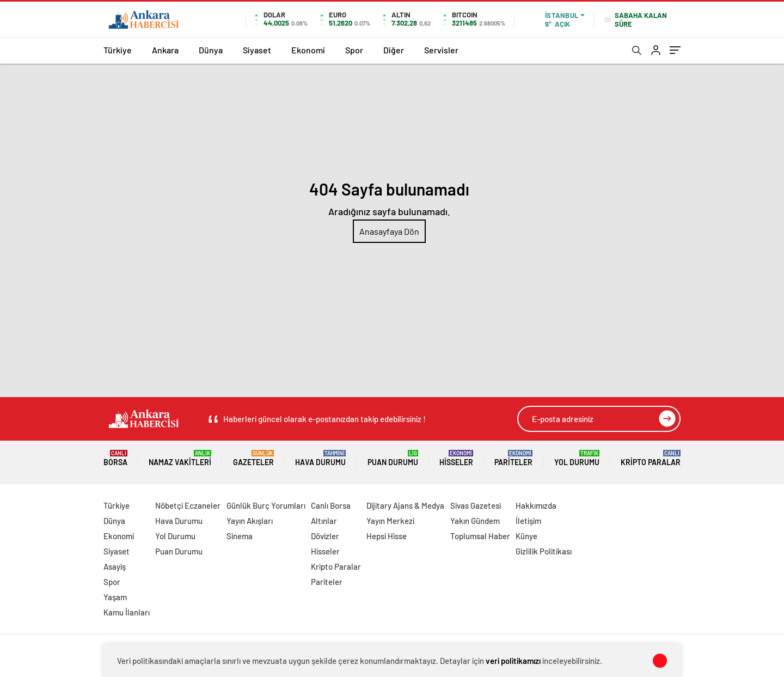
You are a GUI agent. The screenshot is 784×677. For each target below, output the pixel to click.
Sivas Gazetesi (476, 505)
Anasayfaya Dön (389, 231)
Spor (354, 50)
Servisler (441, 50)
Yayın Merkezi (390, 521)
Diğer (394, 50)
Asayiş (115, 566)
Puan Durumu (393, 458)
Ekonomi (308, 50)
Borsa (115, 458)
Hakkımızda (536, 505)
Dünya (211, 50)
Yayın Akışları (250, 521)
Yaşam (115, 597)
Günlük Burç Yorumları (266, 505)
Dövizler (325, 536)
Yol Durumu (577, 458)
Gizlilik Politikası (544, 551)
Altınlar (324, 521)
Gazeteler (253, 458)
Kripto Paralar (651, 458)
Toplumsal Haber (480, 536)
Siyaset (257, 50)
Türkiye (118, 50)
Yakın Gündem (475, 521)
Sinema (240, 536)
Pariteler (513, 458)
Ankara (165, 50)
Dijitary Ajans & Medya (405, 505)
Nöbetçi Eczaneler (188, 505)
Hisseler (456, 458)
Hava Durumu (320, 458)
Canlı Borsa (331, 505)
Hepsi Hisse (387, 536)
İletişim (528, 521)
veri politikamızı (513, 661)
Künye (526, 536)
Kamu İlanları (127, 612)
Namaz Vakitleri (180, 458)
